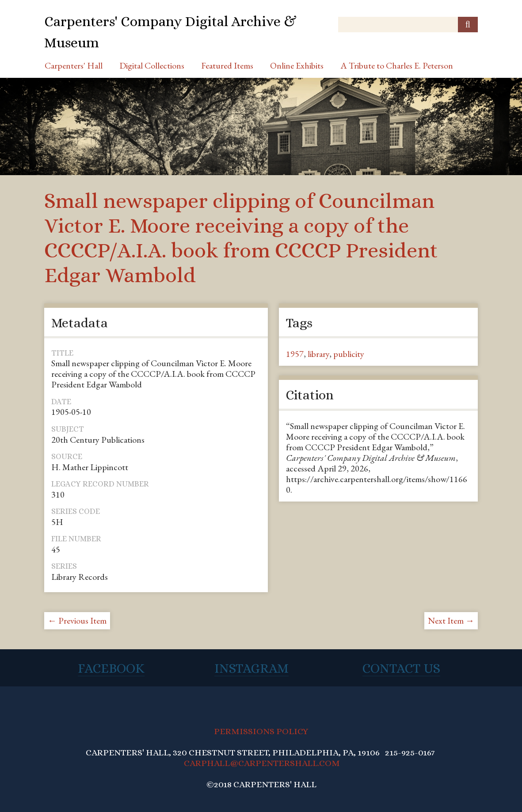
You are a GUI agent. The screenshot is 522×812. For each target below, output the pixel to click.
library (318, 354)
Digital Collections (152, 65)
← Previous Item (77, 620)
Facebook (111, 668)
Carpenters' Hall (74, 65)
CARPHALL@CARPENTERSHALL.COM (262, 763)
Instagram (251, 668)
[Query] (408, 25)
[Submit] (468, 25)
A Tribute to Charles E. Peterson (397, 65)
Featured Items (227, 65)
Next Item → (451, 620)
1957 (295, 354)
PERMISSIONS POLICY (261, 731)
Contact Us (401, 668)
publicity (349, 354)
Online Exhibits (297, 65)
